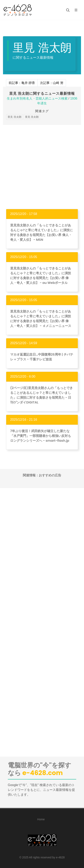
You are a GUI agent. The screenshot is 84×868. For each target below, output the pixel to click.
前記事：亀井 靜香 (22, 83)
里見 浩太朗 (14, 117)
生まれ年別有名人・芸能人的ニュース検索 (37, 98)
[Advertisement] (42, 167)
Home (41, 819)
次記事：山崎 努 (52, 83)
